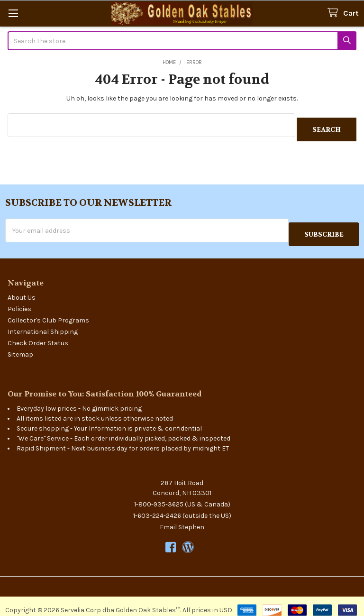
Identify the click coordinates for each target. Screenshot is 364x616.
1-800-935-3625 (159, 496)
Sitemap (20, 346)
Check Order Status (38, 335)
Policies (19, 301)
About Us (22, 290)
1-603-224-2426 (157, 508)
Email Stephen (182, 519)
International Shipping (43, 324)
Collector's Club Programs (48, 312)
